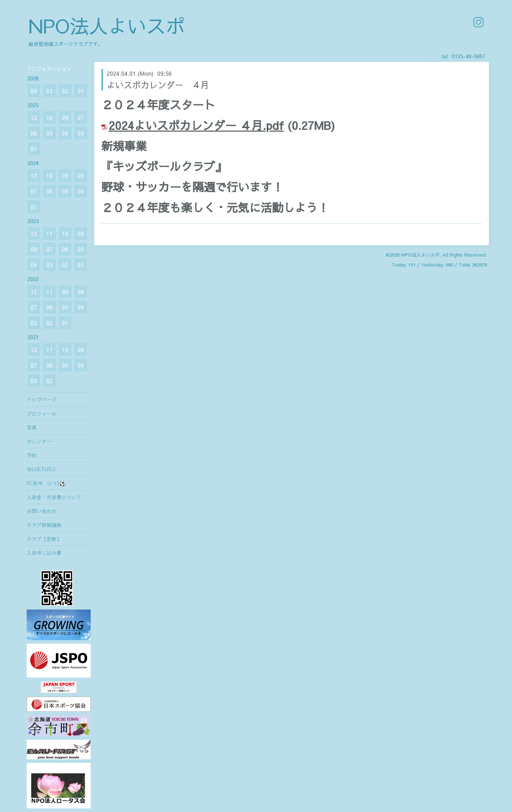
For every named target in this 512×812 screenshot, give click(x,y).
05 (49, 133)
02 (65, 91)
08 (81, 175)
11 (49, 233)
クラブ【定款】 (44, 539)
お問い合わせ (42, 511)
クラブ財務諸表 (44, 525)
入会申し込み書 (44, 553)
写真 (32, 427)
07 (81, 117)
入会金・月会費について (54, 497)
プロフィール (42, 413)
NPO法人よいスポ (107, 25)
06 (34, 133)
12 (34, 117)
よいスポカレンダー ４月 (158, 85)
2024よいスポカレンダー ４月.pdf (196, 125)
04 (34, 91)
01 (81, 91)
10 (49, 117)
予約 (32, 455)
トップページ (42, 399)
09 (65, 117)
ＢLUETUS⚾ (41, 469)
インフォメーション (49, 69)
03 (49, 91)
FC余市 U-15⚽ (46, 483)
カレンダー (39, 441)
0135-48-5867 (469, 56)
